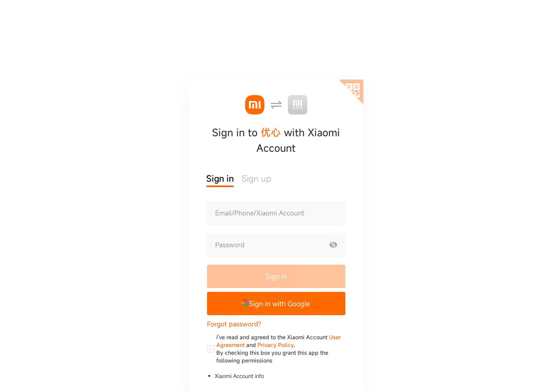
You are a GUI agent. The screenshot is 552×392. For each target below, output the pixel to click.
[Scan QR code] (351, 92)
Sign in (276, 276)
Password (230, 245)
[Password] (265, 245)
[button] (276, 304)
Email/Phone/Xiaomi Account (260, 213)
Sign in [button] (220, 178)
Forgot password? (234, 324)
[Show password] (333, 245)
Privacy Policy (276, 345)
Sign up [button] (256, 178)
